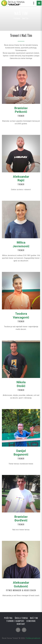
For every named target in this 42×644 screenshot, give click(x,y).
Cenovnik (31, 621)
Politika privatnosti (33, 638)
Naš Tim (34, 618)
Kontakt (21, 624)
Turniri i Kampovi (15, 621)
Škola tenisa (21, 618)
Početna (17, 18)
